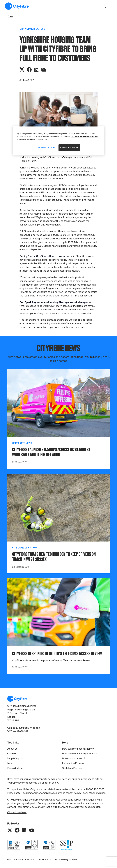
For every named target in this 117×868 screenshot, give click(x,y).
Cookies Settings (47, 147)
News (10, 763)
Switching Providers (73, 768)
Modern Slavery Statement (66, 860)
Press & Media (15, 768)
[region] (58, 141)
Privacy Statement (15, 860)
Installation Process (73, 763)
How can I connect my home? (78, 749)
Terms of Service (46, 860)
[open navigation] (110, 6)
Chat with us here (17, 812)
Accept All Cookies (69, 147)
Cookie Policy (31, 860)
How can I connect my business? (80, 754)
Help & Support (16, 758)
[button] (104, 6)
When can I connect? (74, 758)
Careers (12, 754)
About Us (12, 749)
